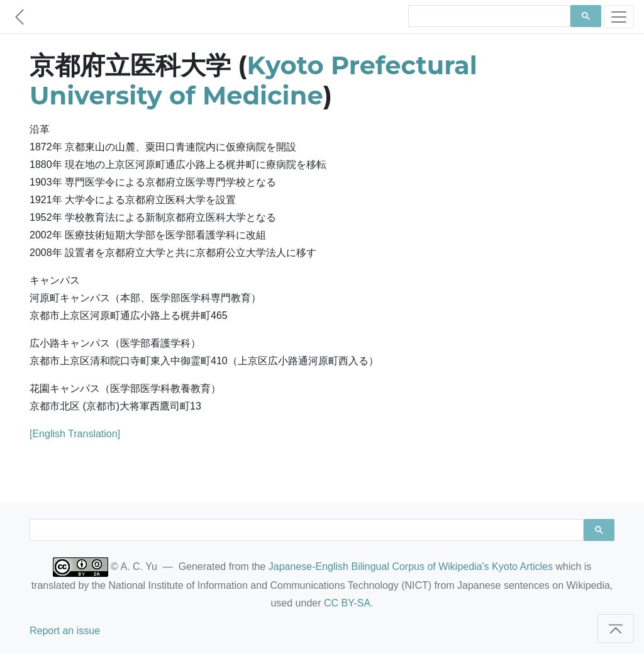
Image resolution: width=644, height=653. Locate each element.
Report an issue (65, 631)
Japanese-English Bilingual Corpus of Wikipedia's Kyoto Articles (411, 566)
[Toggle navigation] (619, 17)
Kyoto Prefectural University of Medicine (253, 80)
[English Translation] (75, 434)
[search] (488, 16)
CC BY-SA (347, 603)
